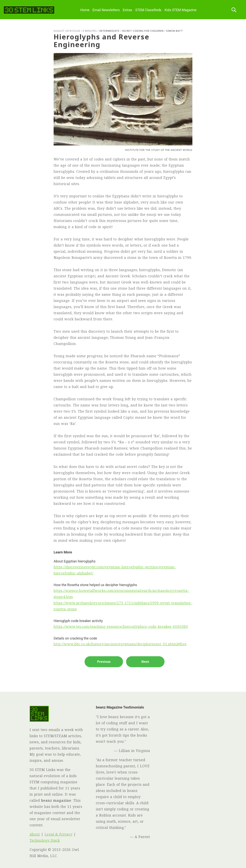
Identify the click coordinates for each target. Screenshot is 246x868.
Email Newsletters (106, 10)
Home (85, 10)
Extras (128, 10)
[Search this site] (234, 10)
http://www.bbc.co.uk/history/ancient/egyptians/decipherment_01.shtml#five (120, 644)
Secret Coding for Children (143, 31)
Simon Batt (175, 31)
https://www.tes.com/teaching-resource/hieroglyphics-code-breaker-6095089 (121, 626)
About (35, 834)
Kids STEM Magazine (180, 10)
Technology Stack (45, 840)
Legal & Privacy (59, 834)
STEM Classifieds (148, 10)
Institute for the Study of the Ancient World (159, 150)
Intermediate (109, 31)
